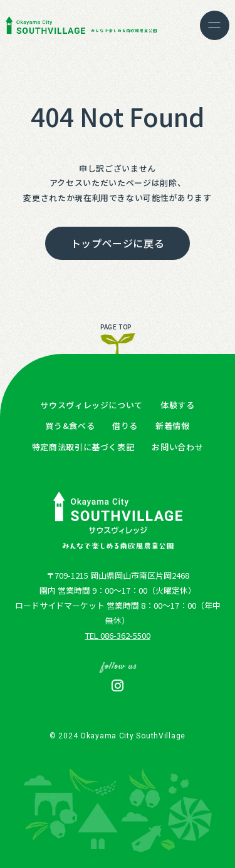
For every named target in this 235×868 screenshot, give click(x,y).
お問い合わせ (177, 447)
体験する (178, 405)
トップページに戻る (118, 243)
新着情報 (173, 426)
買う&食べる (70, 426)
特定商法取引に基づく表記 (83, 447)
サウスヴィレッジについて (91, 405)
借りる (125, 426)
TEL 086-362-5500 (118, 635)
